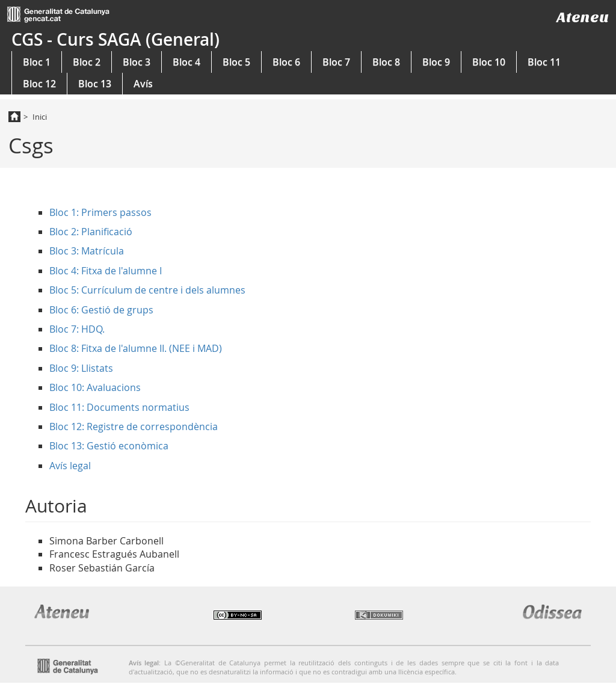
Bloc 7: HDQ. (77, 329)
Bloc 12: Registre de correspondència (134, 427)
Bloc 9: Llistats (81, 368)
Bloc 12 (39, 84)
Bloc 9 (436, 62)
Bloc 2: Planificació (91, 232)
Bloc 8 (386, 62)
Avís (143, 84)
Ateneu (583, 17)
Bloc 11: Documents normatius (119, 407)
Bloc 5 (236, 62)
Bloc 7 (336, 62)
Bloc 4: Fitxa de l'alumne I (106, 271)
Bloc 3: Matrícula (87, 251)
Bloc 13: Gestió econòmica (109, 446)
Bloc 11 (544, 62)
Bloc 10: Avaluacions (95, 387)
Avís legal (70, 466)
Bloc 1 (37, 62)
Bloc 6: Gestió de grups (101, 310)
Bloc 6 (286, 62)
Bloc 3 (137, 62)
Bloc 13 (95, 84)
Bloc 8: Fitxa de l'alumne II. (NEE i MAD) (136, 348)
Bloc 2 (87, 62)
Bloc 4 (186, 62)
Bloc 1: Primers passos (100, 212)
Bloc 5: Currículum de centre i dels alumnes (147, 290)
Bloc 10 (489, 62)
